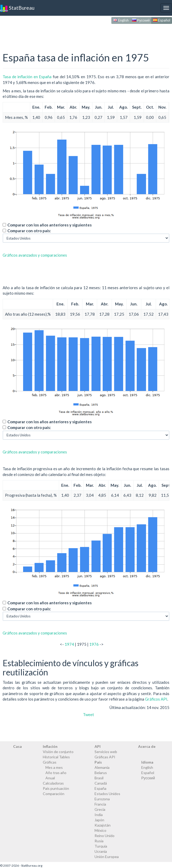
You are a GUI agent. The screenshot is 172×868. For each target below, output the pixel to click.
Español (162, 20)
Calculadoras (53, 783)
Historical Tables (56, 757)
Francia (100, 804)
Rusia (99, 841)
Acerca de (147, 746)
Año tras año (56, 773)
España (100, 788)
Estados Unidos (107, 794)
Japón (99, 820)
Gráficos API (156, 699)
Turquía (101, 846)
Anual (50, 778)
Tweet (88, 714)
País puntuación (56, 788)
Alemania (102, 767)
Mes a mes (54, 767)
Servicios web (106, 752)
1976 (94, 644)
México (100, 830)
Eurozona (102, 799)
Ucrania (101, 851)
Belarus (101, 773)
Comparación (54, 794)
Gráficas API (105, 757)
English (121, 20)
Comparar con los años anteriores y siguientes (49, 225)
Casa (17, 746)
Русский (141, 20)
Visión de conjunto (58, 752)
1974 (69, 644)
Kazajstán (103, 825)
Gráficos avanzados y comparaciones (35, 255)
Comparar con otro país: (29, 231)
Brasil (99, 778)
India (99, 815)
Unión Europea (107, 857)
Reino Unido (105, 836)
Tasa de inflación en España (27, 77)
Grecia (100, 809)
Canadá (101, 783)
